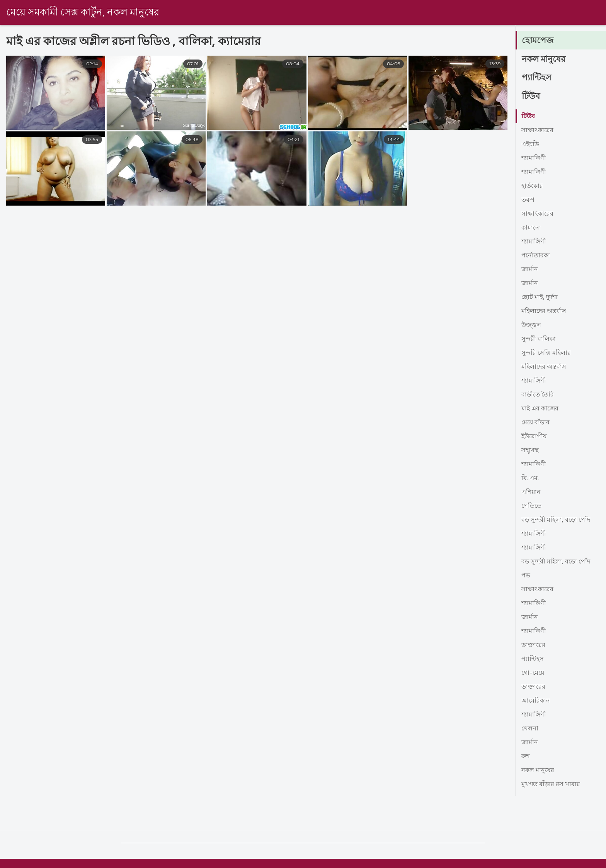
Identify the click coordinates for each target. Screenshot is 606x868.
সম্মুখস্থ (530, 451)
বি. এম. (530, 478)
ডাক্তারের (533, 645)
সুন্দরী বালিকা (539, 339)
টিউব (531, 97)
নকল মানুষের (544, 60)
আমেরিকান (536, 701)
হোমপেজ (538, 41)
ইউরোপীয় (534, 437)
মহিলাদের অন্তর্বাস (544, 311)
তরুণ (528, 200)
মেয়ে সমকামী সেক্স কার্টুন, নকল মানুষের (83, 13)
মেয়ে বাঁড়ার (535, 423)
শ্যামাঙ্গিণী (534, 158)
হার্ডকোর (532, 186)
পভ (526, 576)
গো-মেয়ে (533, 673)
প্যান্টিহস (537, 78)
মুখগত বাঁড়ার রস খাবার (551, 785)
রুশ (525, 757)
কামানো (531, 228)
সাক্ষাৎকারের (537, 131)
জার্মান (530, 270)
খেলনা (530, 729)
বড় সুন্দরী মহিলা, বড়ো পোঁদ (556, 520)
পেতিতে (531, 506)
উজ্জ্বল (531, 325)
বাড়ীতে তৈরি (538, 395)
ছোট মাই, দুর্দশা (540, 298)
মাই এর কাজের (540, 409)
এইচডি (530, 145)
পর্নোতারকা (536, 256)
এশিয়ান (531, 492)
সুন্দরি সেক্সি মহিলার (546, 353)
